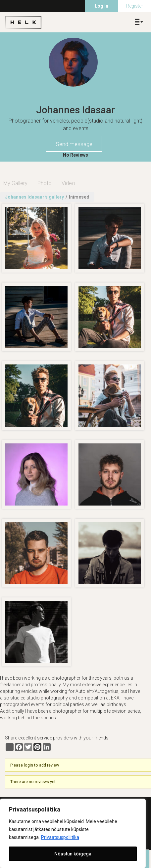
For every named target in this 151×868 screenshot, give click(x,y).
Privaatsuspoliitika (60, 837)
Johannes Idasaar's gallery (34, 197)
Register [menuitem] (135, 6)
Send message (74, 144)
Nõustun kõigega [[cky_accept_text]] (73, 854)
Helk (23, 22)
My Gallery (15, 183)
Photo (45, 183)
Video (68, 183)
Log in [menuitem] (101, 6)
